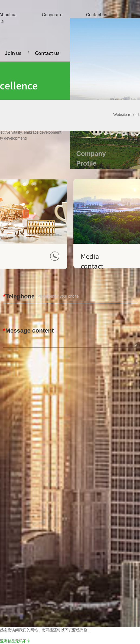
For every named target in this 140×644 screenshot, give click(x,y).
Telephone (20, 296)
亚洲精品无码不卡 (15, 641)
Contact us (97, 15)
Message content (30, 331)
